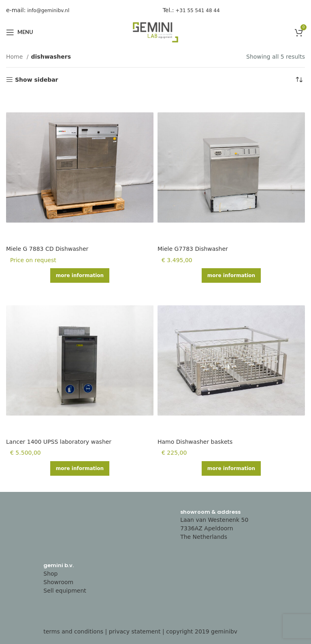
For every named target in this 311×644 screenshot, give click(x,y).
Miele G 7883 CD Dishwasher (47, 249)
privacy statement (135, 631)
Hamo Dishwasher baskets (195, 442)
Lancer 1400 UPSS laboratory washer (59, 442)
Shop (50, 574)
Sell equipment (65, 591)
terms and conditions (73, 631)
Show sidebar (37, 80)
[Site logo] (155, 32)
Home (15, 57)
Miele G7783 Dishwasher (193, 249)
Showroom (58, 582)
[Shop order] (299, 80)
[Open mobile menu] (20, 32)
